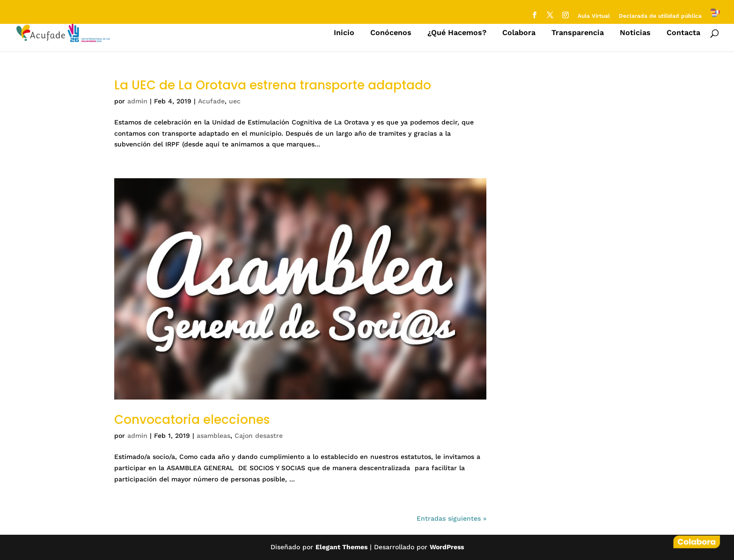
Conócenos (391, 33)
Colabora (519, 33)
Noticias (635, 33)
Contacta (683, 33)
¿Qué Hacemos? (457, 33)
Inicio (344, 33)
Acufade (211, 101)
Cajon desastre (259, 436)
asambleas (213, 436)
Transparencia (578, 33)
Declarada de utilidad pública (660, 16)
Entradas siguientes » (451, 518)
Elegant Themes (341, 547)
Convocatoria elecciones (192, 420)
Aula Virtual (594, 16)
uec (235, 101)
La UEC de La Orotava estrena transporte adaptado (273, 85)
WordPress (447, 547)
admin (137, 101)
